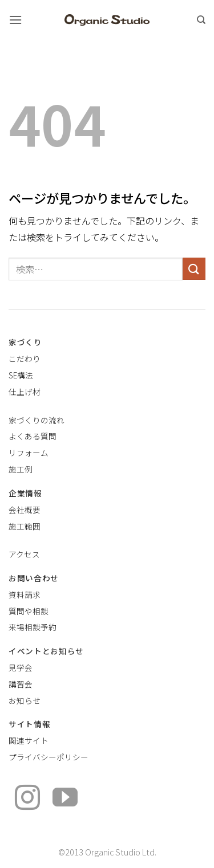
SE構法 (21, 375)
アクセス (24, 554)
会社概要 (25, 510)
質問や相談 (29, 611)
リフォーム (29, 453)
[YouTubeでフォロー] (65, 799)
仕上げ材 (25, 392)
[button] (15, 20)
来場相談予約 (33, 627)
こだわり (25, 358)
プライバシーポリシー (49, 757)
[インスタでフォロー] (27, 799)
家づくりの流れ (37, 420)
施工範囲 (25, 526)
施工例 (21, 469)
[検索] (201, 20)
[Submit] (194, 269)
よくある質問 (33, 436)
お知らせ (25, 700)
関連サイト (29, 740)
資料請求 (25, 594)
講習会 (21, 684)
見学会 (21, 667)
